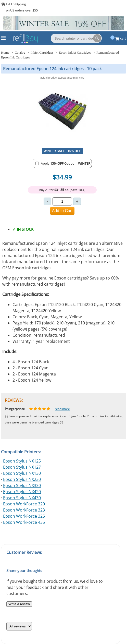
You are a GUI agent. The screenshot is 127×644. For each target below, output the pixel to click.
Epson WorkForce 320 (24, 504)
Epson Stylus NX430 (22, 498)
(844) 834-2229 (113, 7)
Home (5, 52)
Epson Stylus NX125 (22, 461)
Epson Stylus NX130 (22, 473)
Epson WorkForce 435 (24, 522)
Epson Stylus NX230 (22, 479)
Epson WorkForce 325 (24, 516)
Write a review (19, 604)
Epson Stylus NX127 (22, 467)
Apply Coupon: (66, 163)
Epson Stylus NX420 (22, 492)
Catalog (20, 52)
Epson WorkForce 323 (24, 510)
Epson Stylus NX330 (22, 485)
